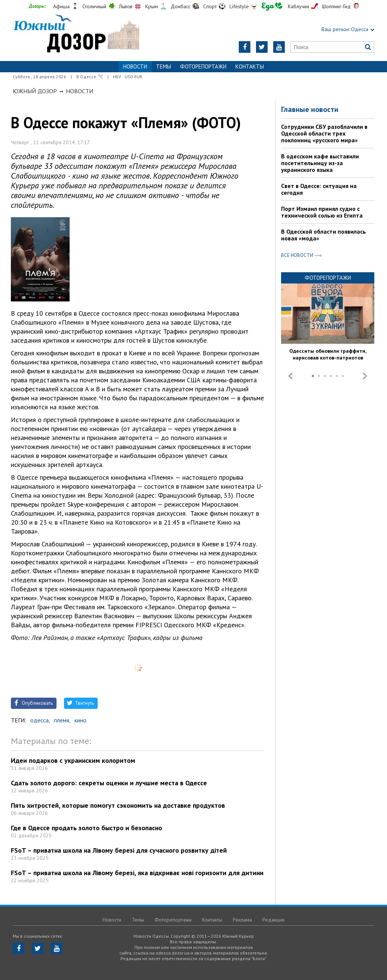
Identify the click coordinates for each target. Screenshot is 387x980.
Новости (80, 91)
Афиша (61, 6)
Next (365, 376)
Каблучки (298, 6)
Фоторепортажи (203, 66)
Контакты (250, 66)
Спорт (210, 6)
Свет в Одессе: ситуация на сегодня (319, 189)
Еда (272, 7)
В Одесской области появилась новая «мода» (324, 235)
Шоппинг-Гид (336, 6)
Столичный (94, 6)
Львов (126, 6)
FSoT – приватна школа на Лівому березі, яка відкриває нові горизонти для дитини (137, 873)
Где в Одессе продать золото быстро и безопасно (86, 828)
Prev (290, 376)
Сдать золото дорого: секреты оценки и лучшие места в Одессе (109, 783)
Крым (152, 6)
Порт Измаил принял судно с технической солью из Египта (322, 212)
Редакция (273, 920)
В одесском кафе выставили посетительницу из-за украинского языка (320, 163)
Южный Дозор (35, 91)
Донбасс (181, 6)
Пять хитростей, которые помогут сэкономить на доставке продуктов (118, 805)
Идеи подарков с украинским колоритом (73, 760)
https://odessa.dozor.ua (76, 34)
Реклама (242, 920)
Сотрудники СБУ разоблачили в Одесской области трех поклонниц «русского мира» (324, 133)
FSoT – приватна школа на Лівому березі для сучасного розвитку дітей (119, 850)
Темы (164, 66)
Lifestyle (239, 6)
